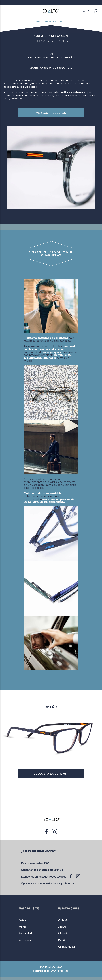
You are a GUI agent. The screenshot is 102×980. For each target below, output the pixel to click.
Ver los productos (51, 113)
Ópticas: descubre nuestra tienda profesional (48, 883)
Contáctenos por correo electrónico (42, 870)
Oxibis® (63, 920)
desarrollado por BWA (44, 971)
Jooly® (62, 927)
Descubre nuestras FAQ (35, 863)
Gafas (22, 920)
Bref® (62, 940)
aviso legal (63, 971)
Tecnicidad (25, 934)
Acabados (25, 940)
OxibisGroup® (67, 947)
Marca (23, 927)
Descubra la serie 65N (51, 774)
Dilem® (63, 934)
